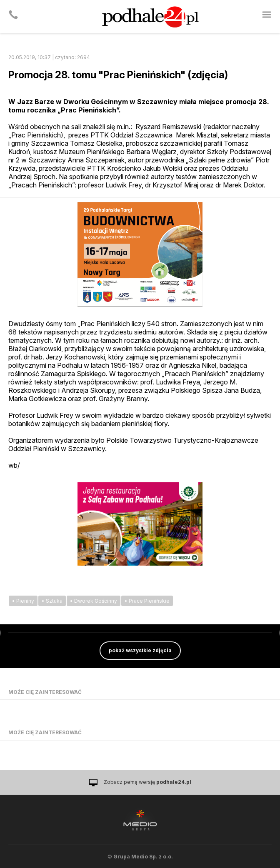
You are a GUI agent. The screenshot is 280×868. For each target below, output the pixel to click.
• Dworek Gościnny (94, 601)
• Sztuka (52, 601)
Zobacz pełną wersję (147, 782)
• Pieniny (23, 601)
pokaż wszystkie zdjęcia (140, 650)
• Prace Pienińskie (147, 601)
